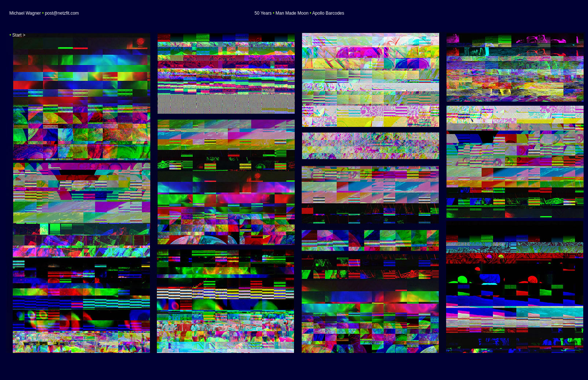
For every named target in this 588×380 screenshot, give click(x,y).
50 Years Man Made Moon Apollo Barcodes (299, 13)
